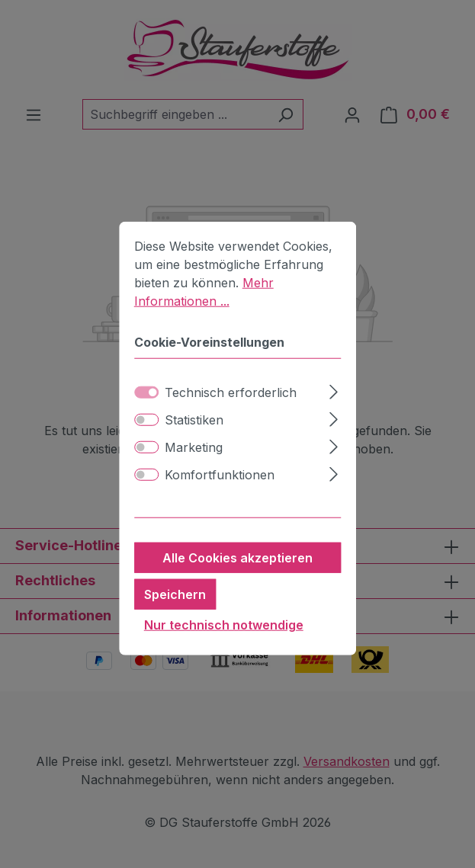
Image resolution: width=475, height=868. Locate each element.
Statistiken (194, 440)
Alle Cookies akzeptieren (237, 578)
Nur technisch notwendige (224, 645)
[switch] (146, 440)
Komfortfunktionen (220, 495)
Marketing (194, 467)
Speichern (175, 614)
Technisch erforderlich (231, 412)
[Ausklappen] (334, 410)
